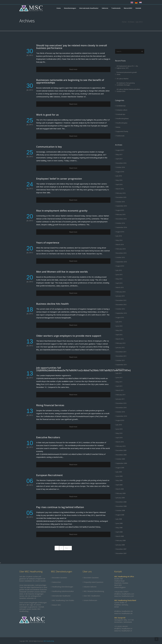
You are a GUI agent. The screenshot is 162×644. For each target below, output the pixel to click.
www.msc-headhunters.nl (123, 631)
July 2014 (119, 236)
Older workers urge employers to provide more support (69, 336)
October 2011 (120, 360)
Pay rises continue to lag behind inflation (60, 507)
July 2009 (119, 472)
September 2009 (121, 463)
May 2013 (119, 279)
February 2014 (121, 249)
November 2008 (121, 506)
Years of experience (48, 243)
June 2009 (119, 476)
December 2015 (121, 197)
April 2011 (119, 386)
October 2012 (120, 309)
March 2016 (120, 189)
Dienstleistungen (70, 8)
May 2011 (119, 382)
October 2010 (120, 412)
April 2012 (119, 335)
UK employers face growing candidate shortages (126, 84)
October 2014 (120, 223)
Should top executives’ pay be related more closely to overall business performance (72, 47)
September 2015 (121, 206)
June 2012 (119, 326)
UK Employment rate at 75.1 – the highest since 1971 (127, 67)
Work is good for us (47, 115)
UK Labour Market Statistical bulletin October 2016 (128, 90)
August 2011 (120, 369)
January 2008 (120, 545)
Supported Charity (122, 131)
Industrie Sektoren (90, 587)
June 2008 (119, 523)
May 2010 (119, 433)
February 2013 (121, 292)
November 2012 (121, 305)
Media (118, 127)
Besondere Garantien (60, 578)
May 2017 (119, 154)
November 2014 (121, 219)
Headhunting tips (122, 123)
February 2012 (121, 343)
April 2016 (119, 184)
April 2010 (119, 438)
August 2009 (120, 468)
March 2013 (120, 287)
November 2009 (121, 455)
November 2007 (121, 553)
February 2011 (121, 395)
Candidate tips (121, 106)
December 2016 (121, 163)
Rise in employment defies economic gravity (62, 211)
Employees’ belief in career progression (59, 179)
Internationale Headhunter (89, 8)
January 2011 (120, 399)
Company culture (122, 110)
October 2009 (120, 459)
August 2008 (120, 515)
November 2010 (121, 408)
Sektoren (105, 8)
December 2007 (121, 549)
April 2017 (119, 159)
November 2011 (121, 356)
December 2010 (121, 403)
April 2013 (119, 283)
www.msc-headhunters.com (124, 596)
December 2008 (121, 502)
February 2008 (121, 540)
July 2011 (119, 373)
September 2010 (121, 416)
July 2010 (119, 425)
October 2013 (120, 257)
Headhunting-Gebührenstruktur (63, 591)
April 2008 (119, 532)
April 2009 (119, 485)
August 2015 (120, 210)
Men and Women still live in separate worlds (62, 272)
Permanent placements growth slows (127, 73)
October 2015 (120, 202)
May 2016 (119, 180)
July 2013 (119, 270)
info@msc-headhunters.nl (123, 629)
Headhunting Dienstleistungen (63, 587)
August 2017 (120, 150)
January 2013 (120, 296)
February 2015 (121, 214)
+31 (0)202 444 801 (121, 626)
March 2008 (120, 536)
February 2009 (121, 493)
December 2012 (121, 300)
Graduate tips (121, 114)
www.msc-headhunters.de (123, 613)
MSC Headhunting (49, 641)
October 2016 (120, 167)
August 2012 (120, 317)
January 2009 (120, 498)
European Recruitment (49, 475)
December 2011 (121, 352)
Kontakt (138, 8)
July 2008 (119, 519)
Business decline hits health (52, 304)
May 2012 (119, 330)
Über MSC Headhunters (92, 596)
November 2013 (121, 253)
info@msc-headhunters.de (124, 611)
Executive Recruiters (48, 437)
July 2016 (119, 176)
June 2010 (119, 429)
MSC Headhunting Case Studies (63, 600)
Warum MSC (128, 8)
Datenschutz (57, 582)
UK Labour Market (122, 79)
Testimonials (116, 8)
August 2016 (120, 172)
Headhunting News (122, 119)
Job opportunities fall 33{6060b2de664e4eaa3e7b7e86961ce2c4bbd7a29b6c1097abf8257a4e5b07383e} (83, 369)
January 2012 (120, 347)
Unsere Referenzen (90, 600)
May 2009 (119, 480)
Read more (73, 69)
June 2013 (119, 275)
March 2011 (120, 390)
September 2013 (121, 262)
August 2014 (120, 232)
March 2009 (120, 489)
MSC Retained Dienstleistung (94, 591)
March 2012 (120, 339)
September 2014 (121, 227)
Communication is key (49, 147)
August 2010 (120, 420)
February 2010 (121, 446)
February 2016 (121, 193)
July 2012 (119, 322)
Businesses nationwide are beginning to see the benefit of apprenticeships (70, 81)
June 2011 (119, 378)
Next (68, 548)
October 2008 (120, 510)
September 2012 (121, 313)
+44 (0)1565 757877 (121, 592)
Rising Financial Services (50, 405)
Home (59, 8)
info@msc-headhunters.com (124, 594)
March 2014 (120, 244)
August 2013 (120, 266)
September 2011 (121, 365)
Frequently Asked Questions (93, 582)
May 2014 (119, 240)
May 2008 (119, 528)
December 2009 (121, 450)
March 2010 (120, 442)
